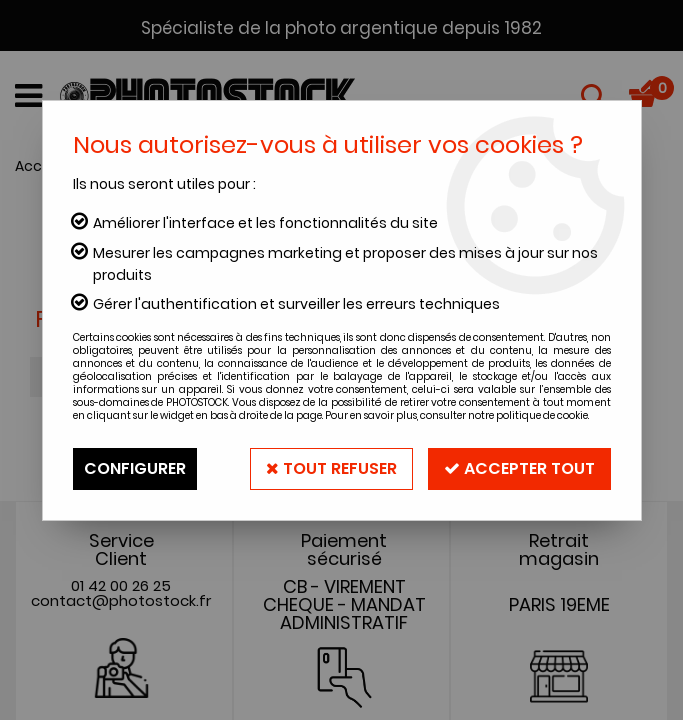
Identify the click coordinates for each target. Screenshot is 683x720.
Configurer (135, 468)
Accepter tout (519, 468)
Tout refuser (331, 468)
